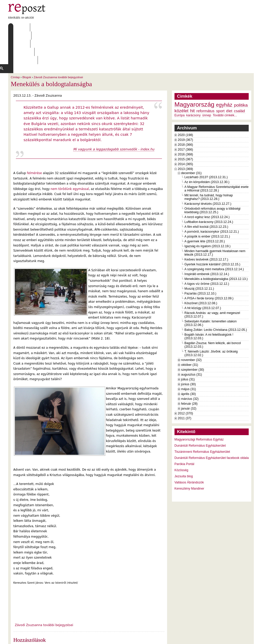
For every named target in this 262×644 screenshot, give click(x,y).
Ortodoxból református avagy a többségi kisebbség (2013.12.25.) (212, 178)
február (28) (189, 371)
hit (192, 78)
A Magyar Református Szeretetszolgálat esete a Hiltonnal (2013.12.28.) (216, 156)
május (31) (189, 356)
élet (229, 78)
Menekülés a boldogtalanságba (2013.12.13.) (216, 246)
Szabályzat (108, 27)
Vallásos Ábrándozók (189, 450)
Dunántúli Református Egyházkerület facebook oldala (212, 425)
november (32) (191, 327)
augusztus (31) (192, 342)
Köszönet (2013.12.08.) (201, 270)
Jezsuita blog (184, 444)
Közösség (181, 437)
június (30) (189, 352)
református (206, 78)
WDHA (244, 637)
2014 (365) (185, 131)
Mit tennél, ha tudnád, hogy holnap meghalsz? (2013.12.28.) (209, 164)
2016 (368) (185, 122)
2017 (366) (185, 117)
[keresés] (120, 36)
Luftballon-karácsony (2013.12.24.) (209, 189)
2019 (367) (185, 107)
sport (220, 78)
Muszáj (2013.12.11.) (199, 256)
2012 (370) (185, 381)
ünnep (207, 83)
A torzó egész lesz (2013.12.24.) (207, 184)
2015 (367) (185, 127)
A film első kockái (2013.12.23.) (206, 194)
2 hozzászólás (36, 616)
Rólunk (40, 27)
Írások (61, 27)
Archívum (82, 27)
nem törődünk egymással (69, 156)
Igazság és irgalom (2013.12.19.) (208, 213)
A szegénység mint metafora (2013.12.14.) (214, 236)
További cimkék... (225, 83)
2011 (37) (185, 386)
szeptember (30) (193, 337)
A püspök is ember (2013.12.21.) (207, 204)
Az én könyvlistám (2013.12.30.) (207, 149)
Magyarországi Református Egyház (199, 407)
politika (241, 72)
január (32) (189, 376)
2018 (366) (185, 112)
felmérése (34, 140)
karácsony (193, 83)
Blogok (27, 44)
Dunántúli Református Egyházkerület (200, 413)
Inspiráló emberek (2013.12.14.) (207, 241)
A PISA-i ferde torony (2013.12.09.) (209, 266)
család (239, 78)
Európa (180, 83)
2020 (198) (185, 102)
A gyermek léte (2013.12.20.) (205, 209)
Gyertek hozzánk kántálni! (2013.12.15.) (212, 232)
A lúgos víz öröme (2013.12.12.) (207, 251)
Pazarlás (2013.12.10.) (200, 261)
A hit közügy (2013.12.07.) (203, 275)
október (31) (190, 332)
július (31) (188, 347)
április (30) (188, 361)
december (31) (191, 140)
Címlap (20, 27)
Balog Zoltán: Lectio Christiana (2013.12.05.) (216, 297)
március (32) (190, 366)
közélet (182, 78)
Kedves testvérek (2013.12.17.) (206, 227)
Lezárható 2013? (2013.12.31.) (206, 144)
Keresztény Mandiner (189, 456)
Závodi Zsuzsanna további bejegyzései (58, 44)
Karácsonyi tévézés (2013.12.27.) (208, 171)
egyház (224, 72)
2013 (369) (185, 136)
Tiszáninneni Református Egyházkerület (202, 419)
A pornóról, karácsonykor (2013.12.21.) (212, 199)
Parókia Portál (184, 431)
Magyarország (194, 72)
